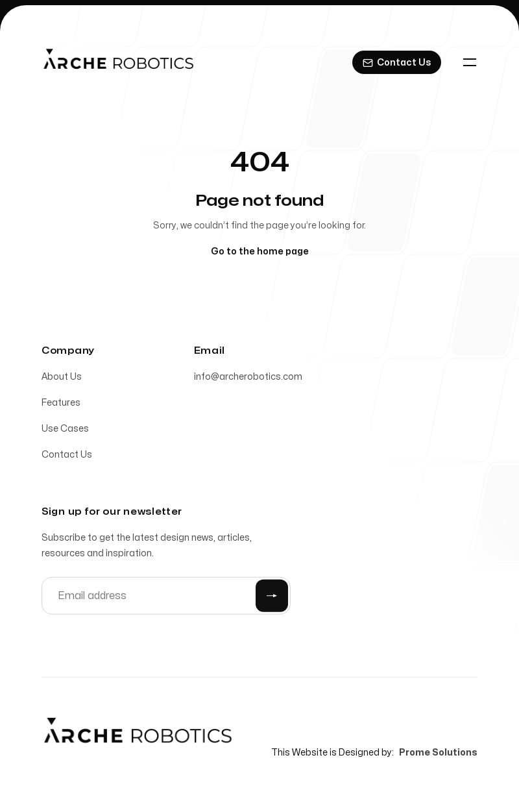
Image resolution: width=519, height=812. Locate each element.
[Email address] (166, 598)
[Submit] (272, 598)
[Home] (119, 62)
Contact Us (67, 457)
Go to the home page (260, 252)
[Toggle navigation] (470, 62)
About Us (62, 379)
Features (61, 405)
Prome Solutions (438, 755)
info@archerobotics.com (248, 379)
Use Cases (65, 431)
